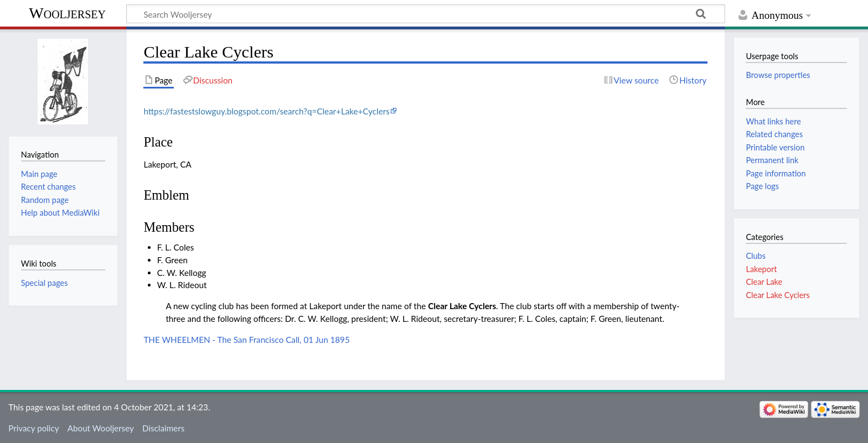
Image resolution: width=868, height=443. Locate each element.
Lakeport (761, 269)
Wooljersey (67, 13)
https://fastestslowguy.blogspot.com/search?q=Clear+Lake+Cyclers (266, 111)
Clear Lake (764, 282)
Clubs (755, 256)
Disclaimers (163, 428)
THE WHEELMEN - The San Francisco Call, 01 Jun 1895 (246, 340)
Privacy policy (33, 428)
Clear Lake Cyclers (462, 306)
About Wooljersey (101, 428)
